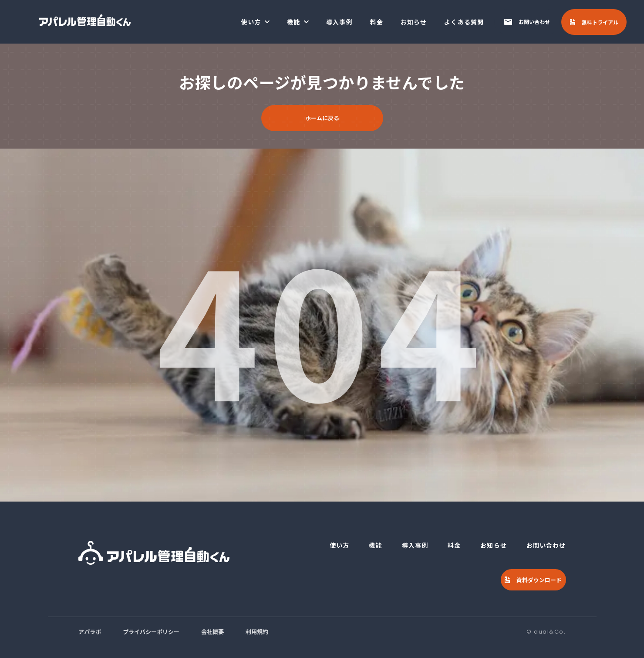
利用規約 (257, 632)
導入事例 (339, 22)
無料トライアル (600, 22)
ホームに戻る (322, 118)
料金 (377, 22)
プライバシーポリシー (151, 632)
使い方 (251, 22)
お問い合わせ (534, 22)
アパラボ (90, 632)
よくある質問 (464, 22)
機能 (293, 22)
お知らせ (414, 22)
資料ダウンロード (539, 580)
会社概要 (212, 632)
